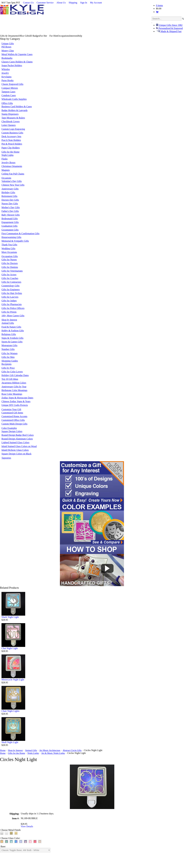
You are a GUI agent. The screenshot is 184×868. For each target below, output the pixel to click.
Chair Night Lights (10, 711)
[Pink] (30, 841)
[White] (40, 841)
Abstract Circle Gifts (75, 750)
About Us (61, 3)
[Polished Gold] (16, 833)
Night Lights (34, 753)
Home (3, 750)
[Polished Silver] (7, 833)
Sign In (84, 3)
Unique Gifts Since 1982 (170, 25)
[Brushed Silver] (2, 833)
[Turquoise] (11, 841)
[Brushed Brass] (11, 833)
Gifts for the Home (17, 753)
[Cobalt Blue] (16, 841)
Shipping (73, 3)
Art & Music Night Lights (55, 753)
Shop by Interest (16, 750)
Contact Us (28, 3)
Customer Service (45, 3)
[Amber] (2, 841)
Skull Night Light (10, 742)
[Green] (7, 841)
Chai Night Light (10, 648)
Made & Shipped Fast (171, 31)
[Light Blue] (21, 841)
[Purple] (26, 841)
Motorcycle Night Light (13, 680)
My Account (96, 3)
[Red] (35, 841)
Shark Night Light (10, 617)
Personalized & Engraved (170, 28)
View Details (27, 827)
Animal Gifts (32, 750)
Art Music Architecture (52, 750)
